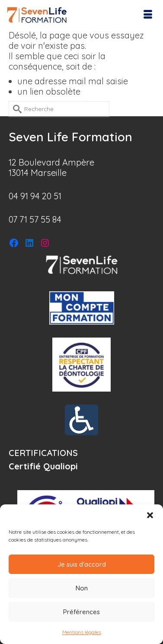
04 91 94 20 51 (35, 196)
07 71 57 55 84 (35, 219)
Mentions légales (82, 632)
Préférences (81, 612)
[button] (150, 515)
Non (82, 588)
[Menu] (148, 15)
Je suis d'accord (82, 564)
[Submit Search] (15, 109)
